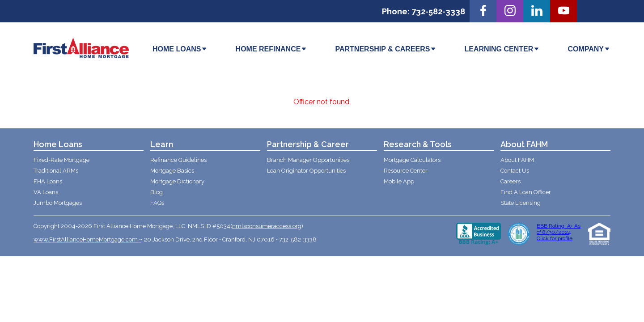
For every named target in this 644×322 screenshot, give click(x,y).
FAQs (157, 203)
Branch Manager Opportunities (308, 160)
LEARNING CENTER (502, 49)
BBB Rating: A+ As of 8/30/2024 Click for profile (559, 232)
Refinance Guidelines (178, 160)
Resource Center (406, 171)
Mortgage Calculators (412, 160)
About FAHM (517, 160)
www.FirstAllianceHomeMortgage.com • (87, 239)
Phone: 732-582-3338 (424, 11)
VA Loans (46, 192)
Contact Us (515, 171)
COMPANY (589, 49)
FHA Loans (48, 181)
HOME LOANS (180, 49)
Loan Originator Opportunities (306, 171)
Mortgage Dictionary (177, 181)
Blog (157, 192)
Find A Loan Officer (526, 192)
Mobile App (399, 181)
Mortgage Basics (172, 171)
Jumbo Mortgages (58, 203)
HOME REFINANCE (272, 49)
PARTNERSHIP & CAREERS (386, 49)
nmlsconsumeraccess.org (267, 226)
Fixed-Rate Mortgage (61, 160)
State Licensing (521, 203)
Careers (511, 181)
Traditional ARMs (56, 171)
